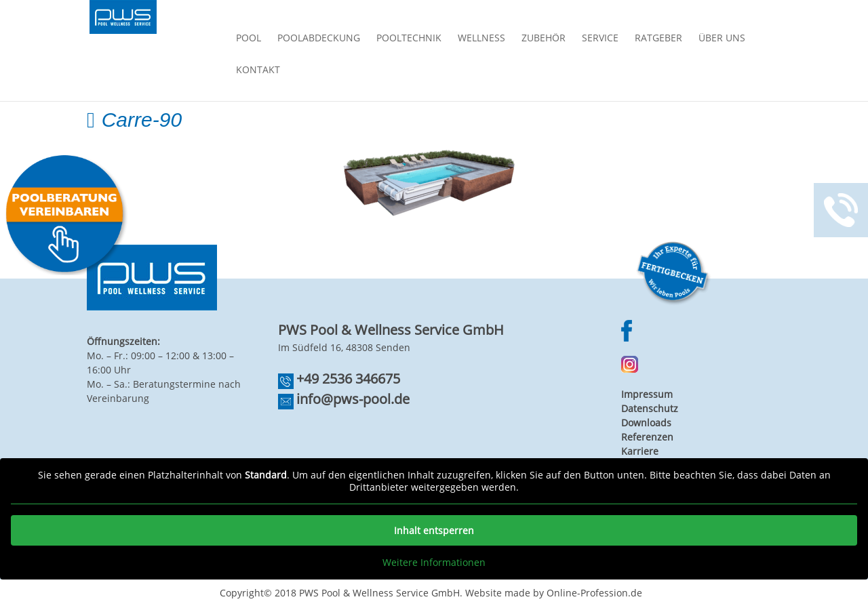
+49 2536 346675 (348, 379)
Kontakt (258, 70)
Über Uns (722, 39)
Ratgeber (658, 39)
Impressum (647, 394)
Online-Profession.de (594, 593)
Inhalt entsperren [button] (434, 530)
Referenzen (647, 437)
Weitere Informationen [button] (434, 563)
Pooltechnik (409, 39)
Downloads (646, 423)
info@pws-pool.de (353, 399)
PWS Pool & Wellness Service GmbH (379, 593)
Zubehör (544, 39)
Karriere (640, 451)
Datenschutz (650, 408)
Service (600, 39)
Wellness (481, 39)
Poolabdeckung (319, 39)
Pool (249, 39)
